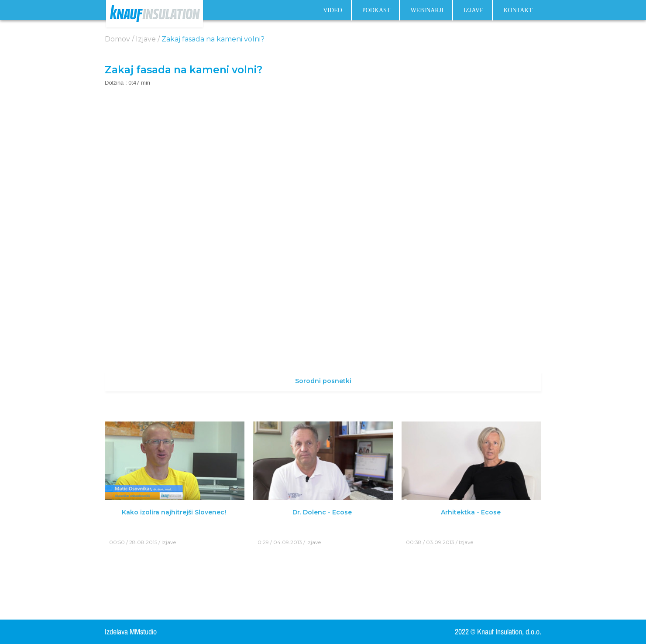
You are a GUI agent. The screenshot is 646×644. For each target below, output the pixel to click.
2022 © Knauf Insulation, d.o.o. (498, 632)
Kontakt (518, 10)
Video (333, 10)
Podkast (376, 10)
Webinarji (427, 10)
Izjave (474, 10)
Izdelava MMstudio (131, 632)
